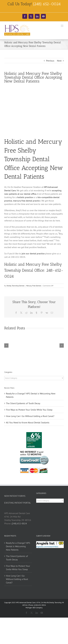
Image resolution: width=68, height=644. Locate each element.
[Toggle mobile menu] (62, 26)
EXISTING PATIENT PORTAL (18, 503)
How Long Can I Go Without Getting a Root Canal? (30, 416)
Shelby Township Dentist (15, 286)
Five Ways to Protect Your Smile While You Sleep (29, 410)
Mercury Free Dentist (34, 286)
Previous (50, 61)
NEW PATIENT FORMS (15, 496)
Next (59, 61)
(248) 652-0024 (19, 523)
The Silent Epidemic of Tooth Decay (23, 403)
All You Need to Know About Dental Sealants (28, 422)
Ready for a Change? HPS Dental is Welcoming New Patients (18, 546)
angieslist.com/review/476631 (47, 547)
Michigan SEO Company (34, 608)
